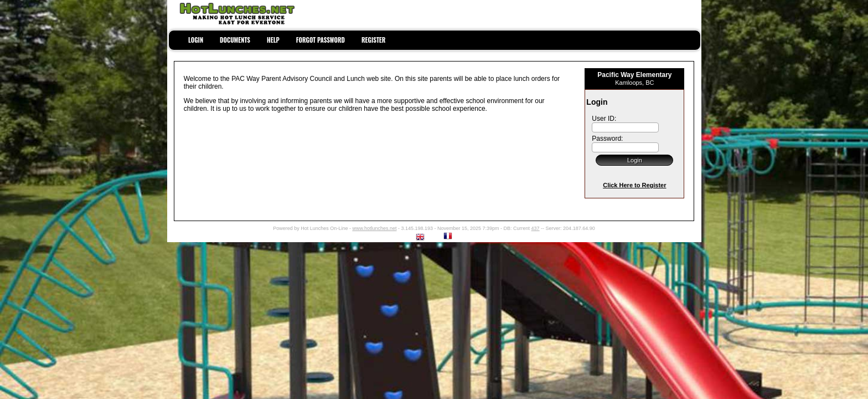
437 (536, 228)
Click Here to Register (634, 185)
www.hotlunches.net (374, 228)
